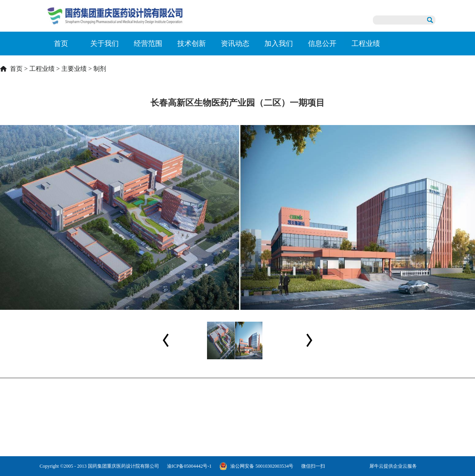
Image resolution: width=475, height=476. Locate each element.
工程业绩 (42, 69)
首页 (61, 44)
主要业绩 (74, 69)
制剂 (100, 69)
